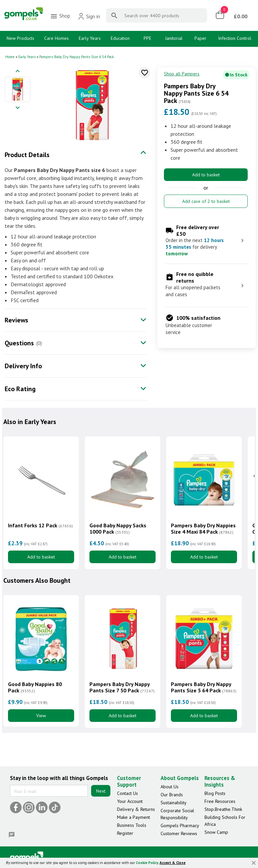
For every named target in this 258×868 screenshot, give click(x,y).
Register (125, 833)
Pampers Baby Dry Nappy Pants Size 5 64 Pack (204, 687)
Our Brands (172, 795)
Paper (200, 38)
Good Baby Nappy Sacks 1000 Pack (118, 529)
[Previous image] (18, 72)
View (41, 716)
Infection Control (235, 38)
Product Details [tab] (27, 155)
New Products (20, 38)
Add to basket (206, 175)
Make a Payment (133, 817)
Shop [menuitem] (60, 16)
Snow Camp (216, 832)
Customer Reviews (179, 833)
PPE (147, 38)
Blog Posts (215, 793)
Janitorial (174, 38)
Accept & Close (173, 863)
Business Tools (132, 825)
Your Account (130, 801)
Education (120, 38)
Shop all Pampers (182, 74)
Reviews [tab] (16, 320)
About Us (170, 787)
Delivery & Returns (136, 809)
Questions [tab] (19, 343)
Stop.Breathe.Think (223, 809)
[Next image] (18, 108)
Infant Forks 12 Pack (40, 525)
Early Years (90, 38)
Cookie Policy (147, 863)
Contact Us (128, 793)
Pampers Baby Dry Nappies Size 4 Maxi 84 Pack (203, 529)
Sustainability (174, 803)
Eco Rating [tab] (20, 389)
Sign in (89, 16)
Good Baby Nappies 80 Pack (35, 687)
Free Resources (220, 801)
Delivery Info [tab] (23, 366)
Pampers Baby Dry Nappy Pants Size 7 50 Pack (122, 687)
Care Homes (57, 38)
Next (101, 791)
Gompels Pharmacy (180, 825)
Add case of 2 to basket (206, 201)
